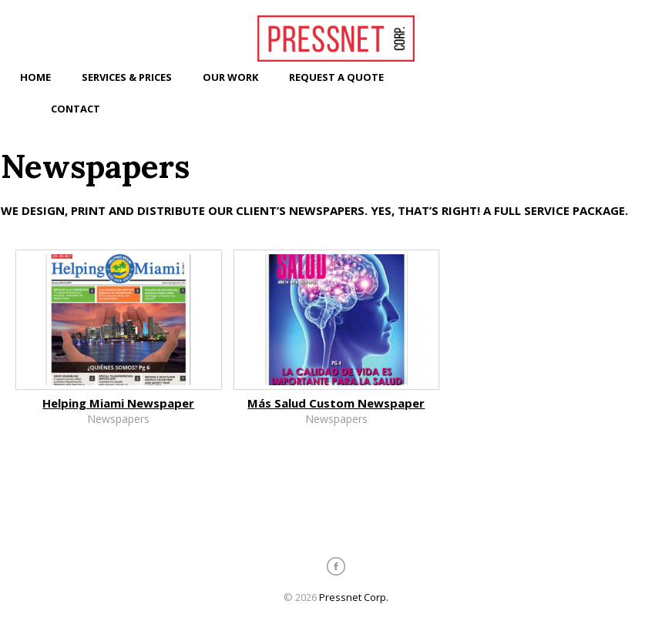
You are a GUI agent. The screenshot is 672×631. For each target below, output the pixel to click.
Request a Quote (336, 77)
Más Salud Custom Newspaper (336, 403)
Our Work (230, 77)
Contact (76, 109)
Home (35, 77)
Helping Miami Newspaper (118, 403)
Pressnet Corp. (354, 597)
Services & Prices (127, 77)
